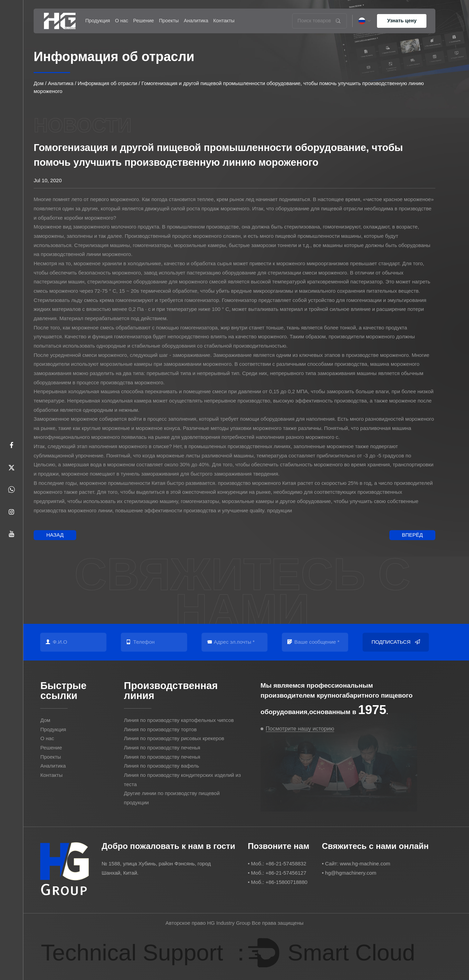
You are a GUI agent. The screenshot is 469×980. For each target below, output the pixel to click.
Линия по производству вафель (162, 766)
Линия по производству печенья (162, 748)
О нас (122, 21)
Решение (144, 21)
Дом (39, 83)
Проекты (169, 21)
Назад (55, 535)
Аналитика (196, 21)
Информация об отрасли (107, 83)
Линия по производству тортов (160, 729)
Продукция (98, 21)
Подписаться (396, 642)
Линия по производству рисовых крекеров (174, 738)
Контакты (224, 21)
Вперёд (412, 535)
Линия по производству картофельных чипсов (179, 720)
